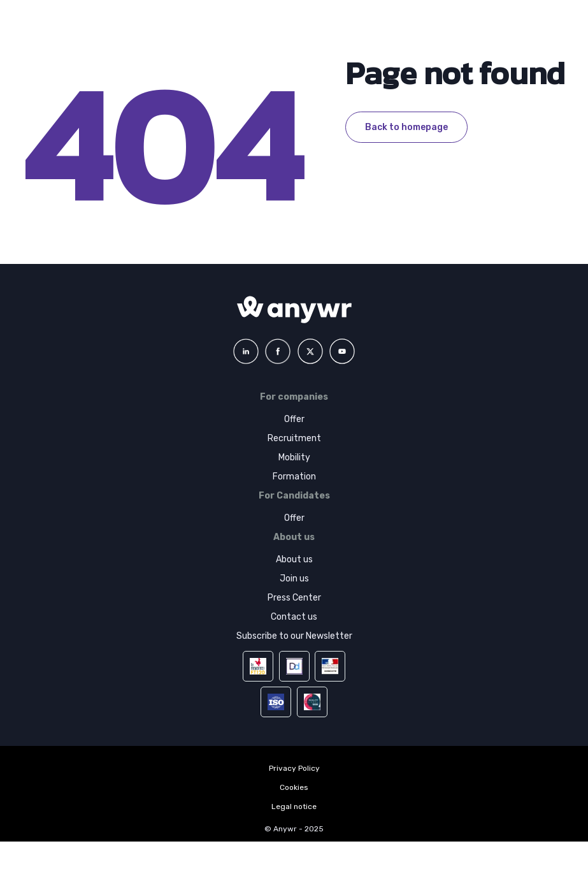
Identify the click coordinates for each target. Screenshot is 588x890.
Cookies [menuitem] (294, 787)
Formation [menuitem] (294, 477)
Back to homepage (406, 127)
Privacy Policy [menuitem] (294, 768)
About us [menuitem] (294, 559)
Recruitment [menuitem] (294, 438)
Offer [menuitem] (294, 419)
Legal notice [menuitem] (294, 806)
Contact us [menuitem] (294, 617)
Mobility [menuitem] (294, 457)
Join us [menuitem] (294, 579)
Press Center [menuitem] (294, 598)
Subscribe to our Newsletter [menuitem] (294, 636)
